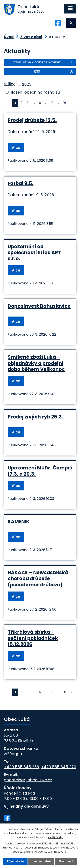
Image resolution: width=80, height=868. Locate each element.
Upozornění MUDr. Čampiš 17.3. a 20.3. (40, 471)
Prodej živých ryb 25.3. (35, 417)
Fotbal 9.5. (21, 183)
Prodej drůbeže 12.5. (32, 120)
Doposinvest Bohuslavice (39, 306)
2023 (27, 84)
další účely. (56, 837)
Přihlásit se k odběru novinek (43, 62)
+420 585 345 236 (21, 767)
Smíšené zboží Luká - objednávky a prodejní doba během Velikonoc (36, 363)
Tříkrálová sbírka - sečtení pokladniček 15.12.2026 (33, 638)
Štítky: (9, 84)
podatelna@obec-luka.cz (28, 780)
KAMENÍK (19, 521)
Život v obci (31, 37)
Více (16, 147)
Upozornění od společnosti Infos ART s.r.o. (34, 252)
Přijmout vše (15, 861)
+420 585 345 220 (59, 767)
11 (52, 103)
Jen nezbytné (41, 861)
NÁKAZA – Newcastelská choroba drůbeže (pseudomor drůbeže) (38, 578)
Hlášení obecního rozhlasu (35, 92)
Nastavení (66, 861)
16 (65, 103)
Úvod (9, 37)
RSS (54, 71)
